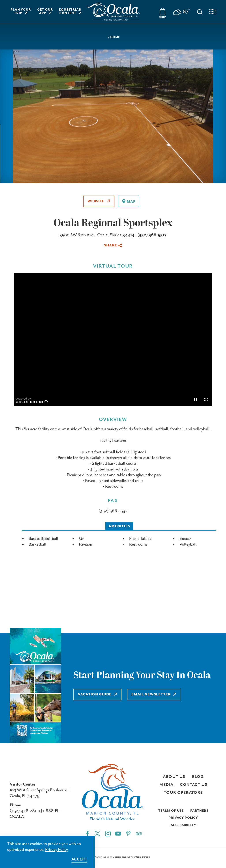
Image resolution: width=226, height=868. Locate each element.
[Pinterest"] (128, 833)
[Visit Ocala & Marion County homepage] (113, 12)
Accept (79, 859)
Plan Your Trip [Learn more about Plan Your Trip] (21, 11)
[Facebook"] (87, 833)
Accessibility (183, 825)
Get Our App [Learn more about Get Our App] (45, 11)
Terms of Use (171, 811)
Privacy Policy (183, 818)
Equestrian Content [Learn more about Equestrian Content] (70, 11)
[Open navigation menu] (213, 12)
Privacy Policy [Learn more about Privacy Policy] (57, 850)
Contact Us (194, 785)
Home (114, 37)
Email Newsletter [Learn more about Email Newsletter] (154, 694)
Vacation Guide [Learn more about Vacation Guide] (97, 694)
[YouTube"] (118, 833)
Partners (199, 811)
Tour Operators (183, 793)
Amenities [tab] (119, 526)
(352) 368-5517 (152, 235)
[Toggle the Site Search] (200, 11)
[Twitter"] (98, 833)
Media (166, 785)
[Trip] (139, 833)
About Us (174, 777)
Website (99, 201)
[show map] (129, 201)
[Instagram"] (108, 833)
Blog (198, 777)
